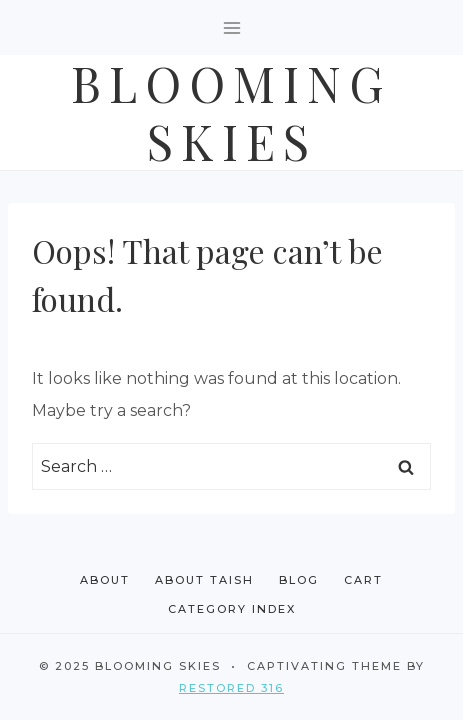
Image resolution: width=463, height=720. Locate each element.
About (105, 580)
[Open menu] (231, 27)
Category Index (232, 609)
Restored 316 (231, 688)
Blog (299, 580)
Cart (363, 580)
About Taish (204, 580)
